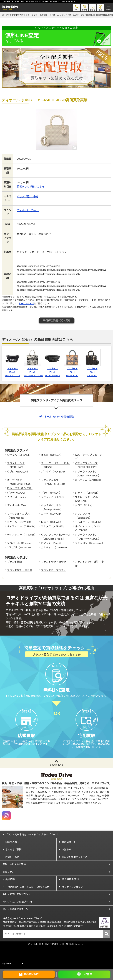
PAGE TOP (56, 788)
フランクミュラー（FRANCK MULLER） (54, 482)
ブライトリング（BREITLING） (16, 465)
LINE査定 (87, 974)
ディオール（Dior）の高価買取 (57, 417)
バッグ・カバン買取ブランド (18, 925)
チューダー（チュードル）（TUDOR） (55, 465)
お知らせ (67, 872)
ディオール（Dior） (28, 210)
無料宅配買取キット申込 (75, 880)
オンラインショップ (72, 910)
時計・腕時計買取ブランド (17, 917)
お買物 (84, 8)
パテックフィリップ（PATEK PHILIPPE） (87, 465)
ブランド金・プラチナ (54, 570)
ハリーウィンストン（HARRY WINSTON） (88, 473)
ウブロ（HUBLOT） (18, 472)
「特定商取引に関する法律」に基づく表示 (27, 910)
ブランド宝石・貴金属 (20, 570)
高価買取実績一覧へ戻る (57, 320)
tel (76, 7)
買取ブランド (10, 895)
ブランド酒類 (15, 562)
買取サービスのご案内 (14, 887)
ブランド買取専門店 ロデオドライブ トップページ (32, 858)
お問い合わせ (12, 880)
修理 (101, 8)
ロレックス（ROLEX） (20, 488)
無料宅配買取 (31, 974)
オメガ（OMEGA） (52, 455)
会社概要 (10, 902)
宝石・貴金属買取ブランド (17, 932)
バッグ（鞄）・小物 (28, 196)
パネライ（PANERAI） (54, 472)
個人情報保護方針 (71, 902)
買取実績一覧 (69, 865)
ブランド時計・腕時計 (54, 562)
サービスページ (26, 303)
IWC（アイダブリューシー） (89, 457)
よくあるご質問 (13, 872)
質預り (92, 8)
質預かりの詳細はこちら (31, 187)
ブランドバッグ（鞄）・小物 (89, 564)
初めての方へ (12, 865)
